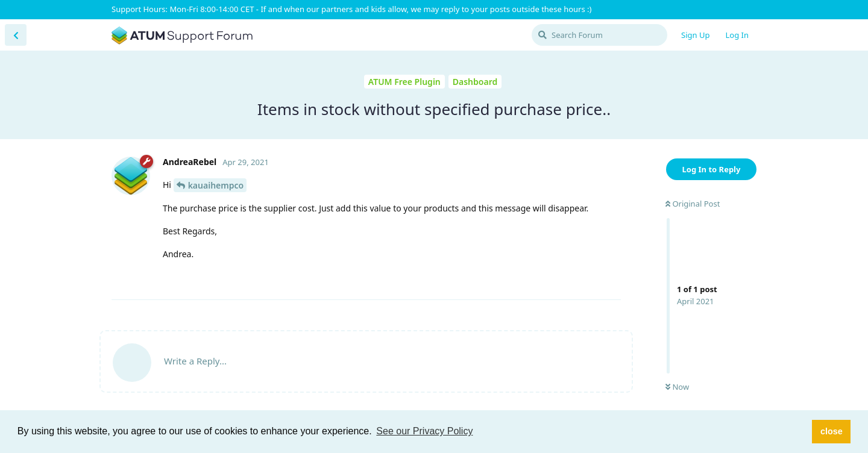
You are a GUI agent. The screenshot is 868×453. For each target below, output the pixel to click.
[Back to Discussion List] (16, 35)
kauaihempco (216, 185)
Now (677, 387)
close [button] (832, 431)
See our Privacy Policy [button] (424, 431)
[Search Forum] (599, 35)
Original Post (693, 204)
